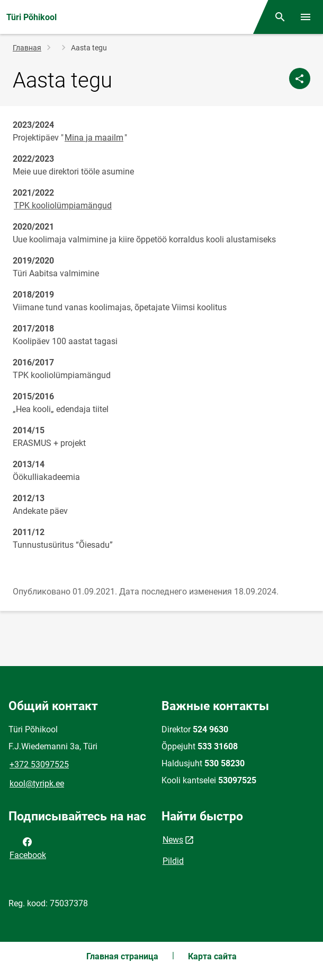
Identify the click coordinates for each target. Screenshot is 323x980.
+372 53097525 (39, 764)
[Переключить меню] (306, 17)
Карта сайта (212, 956)
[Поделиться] (300, 78)
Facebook (28, 847)
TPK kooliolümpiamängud (63, 205)
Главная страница (122, 956)
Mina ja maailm (94, 138)
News (173, 840)
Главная (27, 48)
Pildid (173, 861)
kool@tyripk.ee (37, 784)
